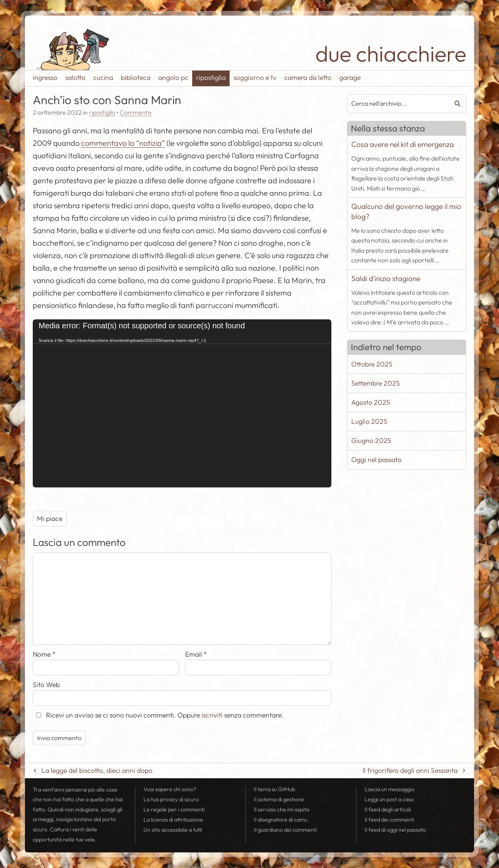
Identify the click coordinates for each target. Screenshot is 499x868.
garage (350, 77)
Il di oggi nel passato (395, 830)
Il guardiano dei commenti (285, 830)
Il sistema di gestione (279, 799)
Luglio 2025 (369, 421)
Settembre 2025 (375, 383)
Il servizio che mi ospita (281, 810)
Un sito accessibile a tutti (173, 830)
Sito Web (46, 685)
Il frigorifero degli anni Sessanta (410, 770)
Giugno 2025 (371, 440)
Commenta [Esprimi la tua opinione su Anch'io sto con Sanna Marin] (135, 112)
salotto (75, 77)
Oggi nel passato (376, 460)
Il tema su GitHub (274, 789)
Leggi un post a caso (389, 799)
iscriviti (212, 715)
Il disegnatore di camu (280, 820)
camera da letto (308, 77)
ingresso (45, 77)
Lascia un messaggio (389, 789)
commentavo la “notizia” (123, 143)
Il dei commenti (389, 820)
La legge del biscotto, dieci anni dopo (97, 770)
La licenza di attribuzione (173, 820)
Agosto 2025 (371, 402)
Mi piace (50, 518)
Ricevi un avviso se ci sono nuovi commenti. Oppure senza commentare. (158, 715)
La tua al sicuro (171, 799)
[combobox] (395, 104)
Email (196, 654)
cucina (103, 77)
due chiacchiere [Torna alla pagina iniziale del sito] (391, 54)
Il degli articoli (388, 810)
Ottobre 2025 (372, 364)
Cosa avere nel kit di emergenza (403, 144)
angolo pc (173, 77)
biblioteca (136, 77)
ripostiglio (211, 77)
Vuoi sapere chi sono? (170, 789)
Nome (44, 654)
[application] (182, 403)
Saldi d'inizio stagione (386, 278)
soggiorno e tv (255, 77)
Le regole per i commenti (174, 810)
